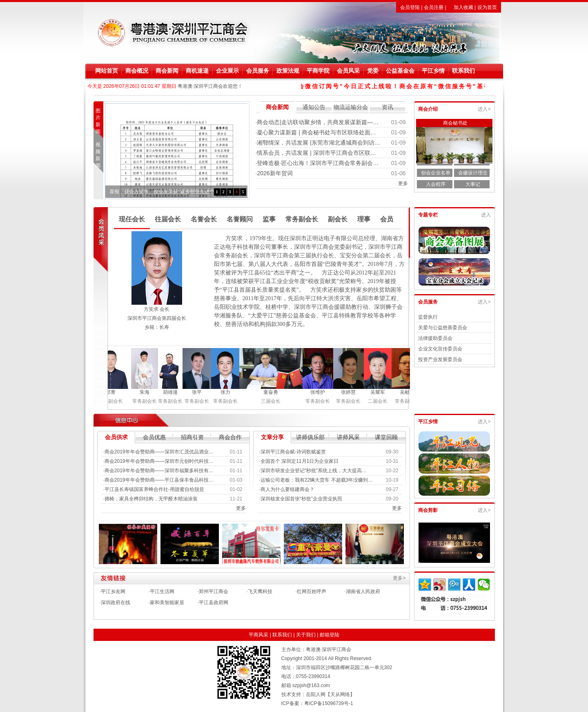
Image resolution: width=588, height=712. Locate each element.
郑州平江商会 (214, 591)
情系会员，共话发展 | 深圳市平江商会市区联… (316, 153)
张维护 (320, 392)
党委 (373, 71)
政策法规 (288, 71)
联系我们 (463, 71)
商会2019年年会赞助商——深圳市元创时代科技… (159, 461)
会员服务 (258, 71)
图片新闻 (100, 121)
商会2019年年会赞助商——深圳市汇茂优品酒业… (159, 452)
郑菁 (113, 392)
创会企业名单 (436, 173)
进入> (484, 109)
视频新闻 (100, 155)
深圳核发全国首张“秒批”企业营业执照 (301, 499)
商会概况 (137, 71)
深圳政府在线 (116, 603)
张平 (199, 392)
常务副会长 (302, 219)
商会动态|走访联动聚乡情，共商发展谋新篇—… (318, 122)
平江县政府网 (214, 603)
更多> (399, 578)
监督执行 (428, 317)
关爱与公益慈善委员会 (443, 328)
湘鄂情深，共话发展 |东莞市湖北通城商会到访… (318, 143)
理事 (364, 219)
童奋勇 (273, 392)
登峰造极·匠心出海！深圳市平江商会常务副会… (318, 163)
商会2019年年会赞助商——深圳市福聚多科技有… (159, 471)
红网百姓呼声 (312, 591)
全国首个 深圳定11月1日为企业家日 (300, 461)
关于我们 (306, 635)
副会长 (338, 219)
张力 (227, 392)
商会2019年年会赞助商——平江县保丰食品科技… (159, 480)
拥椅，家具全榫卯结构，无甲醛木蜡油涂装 (151, 499)
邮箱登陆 (330, 635)
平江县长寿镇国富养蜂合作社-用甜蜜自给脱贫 (154, 489)
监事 (269, 219)
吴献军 (409, 392)
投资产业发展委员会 (440, 359)
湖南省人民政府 (363, 591)
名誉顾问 (240, 219)
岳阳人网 (316, 694)
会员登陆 (410, 7)
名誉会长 (204, 219)
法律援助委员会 (435, 338)
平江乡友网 (113, 591)
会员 (387, 219)
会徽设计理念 (473, 173)
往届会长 (168, 219)
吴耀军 (380, 392)
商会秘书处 (455, 123)
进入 (486, 215)
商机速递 (197, 71)
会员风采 (348, 71)
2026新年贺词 (275, 173)
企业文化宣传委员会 (440, 349)
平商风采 (258, 635)
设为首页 (487, 7)
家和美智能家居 (167, 603)
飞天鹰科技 (260, 591)
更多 (403, 183)
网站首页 (107, 71)
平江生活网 (162, 591)
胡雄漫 (172, 392)
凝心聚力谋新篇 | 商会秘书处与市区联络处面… (316, 132)
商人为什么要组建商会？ (287, 489)
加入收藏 (463, 7)
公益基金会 (400, 71)
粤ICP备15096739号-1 (329, 703)
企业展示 (227, 71)
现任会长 (132, 219)
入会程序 (436, 184)
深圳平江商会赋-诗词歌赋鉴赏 (293, 452)
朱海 (147, 392)
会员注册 (434, 7)
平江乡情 (433, 71)
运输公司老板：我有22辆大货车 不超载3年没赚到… (317, 480)
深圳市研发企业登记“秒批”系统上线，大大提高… (314, 471)
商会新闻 (167, 71)
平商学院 (318, 71)
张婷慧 (350, 392)
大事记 (473, 184)
